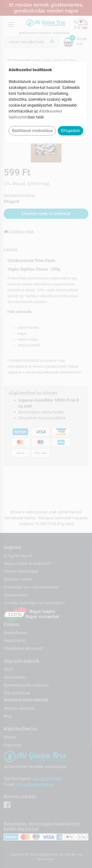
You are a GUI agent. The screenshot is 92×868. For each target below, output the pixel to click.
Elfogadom (71, 131)
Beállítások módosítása (32, 131)
